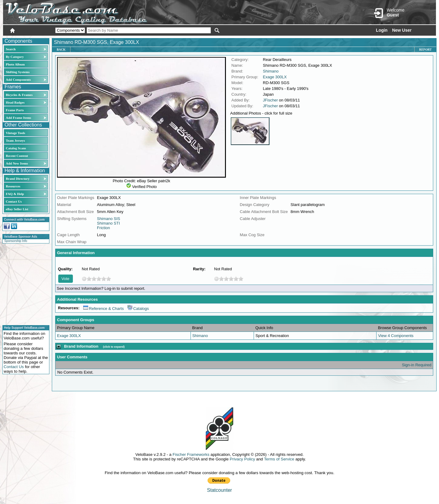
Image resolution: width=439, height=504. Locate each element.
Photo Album (15, 64)
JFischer (270, 100)
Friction (104, 228)
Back (61, 50)
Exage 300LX (275, 77)
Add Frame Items (18, 118)
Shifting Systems (18, 72)
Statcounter (220, 490)
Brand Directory (18, 179)
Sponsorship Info (16, 241)
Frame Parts (15, 110)
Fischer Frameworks (191, 454)
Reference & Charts (104, 309)
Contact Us (14, 201)
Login (382, 30)
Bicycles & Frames (20, 95)
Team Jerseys (15, 140)
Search (11, 49)
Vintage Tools (15, 133)
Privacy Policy (243, 459)
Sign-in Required (417, 365)
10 (109, 279)
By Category (15, 57)
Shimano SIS (109, 219)
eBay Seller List (17, 209)
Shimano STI (108, 223)
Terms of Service (279, 459)
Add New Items (17, 163)
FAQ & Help (15, 194)
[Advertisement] (24, 283)
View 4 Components (396, 336)
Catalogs (138, 309)
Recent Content (17, 156)
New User (402, 30)
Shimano (271, 71)
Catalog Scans (16, 148)
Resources (13, 186)
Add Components (18, 80)
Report (425, 50)
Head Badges (15, 102)
